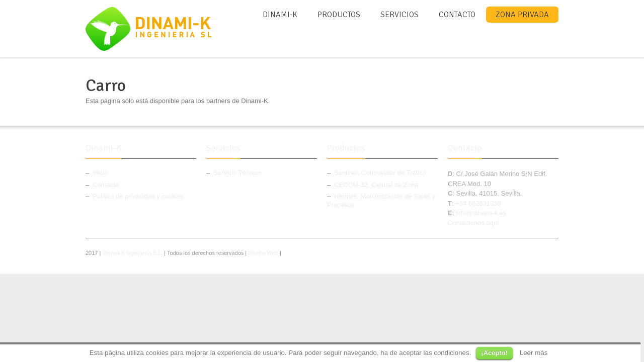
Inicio (100, 173)
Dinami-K (280, 15)
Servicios (399, 15)
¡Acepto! (494, 353)
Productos (339, 15)
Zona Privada (522, 15)
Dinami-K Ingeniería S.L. (132, 253)
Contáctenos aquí (473, 223)
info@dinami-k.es (481, 213)
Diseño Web (263, 253)
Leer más (534, 353)
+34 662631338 (478, 203)
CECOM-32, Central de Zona (376, 185)
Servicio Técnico (237, 173)
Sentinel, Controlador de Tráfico (380, 173)
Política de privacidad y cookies (138, 196)
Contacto (457, 15)
